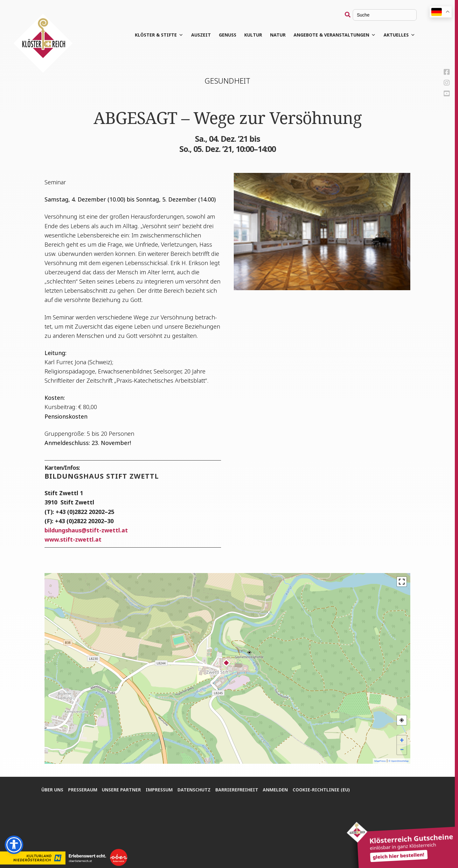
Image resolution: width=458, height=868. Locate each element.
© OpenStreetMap (399, 761)
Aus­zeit (201, 35)
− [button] (402, 750)
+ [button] (402, 740)
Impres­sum (160, 789)
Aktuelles (399, 35)
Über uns (52, 789)
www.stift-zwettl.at (73, 539)
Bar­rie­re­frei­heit (237, 789)
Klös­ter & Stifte (159, 35)
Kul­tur (253, 35)
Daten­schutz (194, 789)
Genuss (228, 35)
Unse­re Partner (122, 789)
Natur (278, 35)
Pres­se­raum (83, 789)
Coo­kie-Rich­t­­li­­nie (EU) (322, 789)
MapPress (380, 761)
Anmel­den (276, 789)
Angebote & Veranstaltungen (335, 35)
